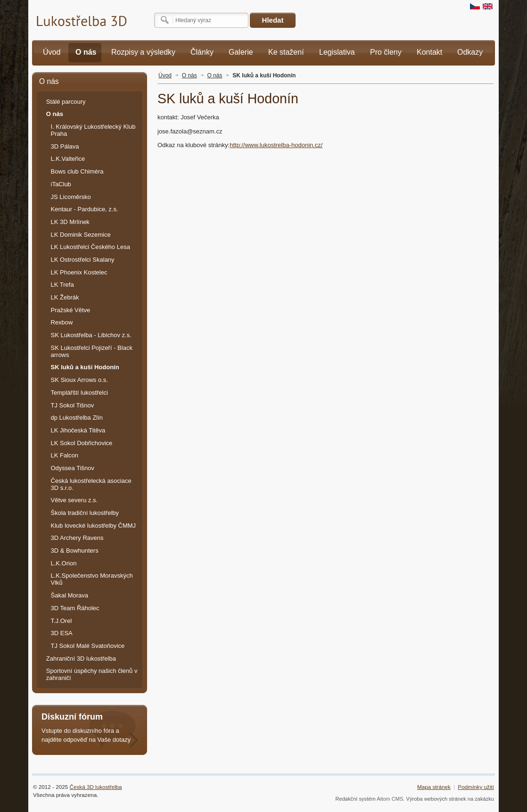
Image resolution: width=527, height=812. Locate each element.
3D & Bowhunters (75, 551)
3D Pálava (65, 146)
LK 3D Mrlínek (70, 222)
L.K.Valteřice (68, 159)
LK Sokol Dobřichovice (82, 443)
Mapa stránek (434, 787)
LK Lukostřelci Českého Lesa (91, 247)
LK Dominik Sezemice (81, 235)
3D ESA (62, 633)
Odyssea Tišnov (73, 468)
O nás (189, 75)
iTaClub (61, 184)
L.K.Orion (64, 563)
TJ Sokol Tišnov (73, 405)
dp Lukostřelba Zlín (77, 418)
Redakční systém (355, 799)
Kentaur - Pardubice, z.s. (85, 209)
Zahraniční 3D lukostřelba (81, 659)
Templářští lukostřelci (79, 393)
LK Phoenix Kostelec (79, 272)
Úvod (165, 75)
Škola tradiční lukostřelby (85, 513)
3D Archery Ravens (77, 538)
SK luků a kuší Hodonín (264, 75)
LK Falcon (65, 455)
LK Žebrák (65, 297)
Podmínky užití (476, 787)
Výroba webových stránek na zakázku (450, 799)
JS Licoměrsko (71, 197)
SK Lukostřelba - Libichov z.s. (91, 335)
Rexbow (62, 322)
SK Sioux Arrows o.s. (79, 380)
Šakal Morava (70, 595)
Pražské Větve (71, 310)
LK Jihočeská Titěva (78, 430)
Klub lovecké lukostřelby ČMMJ (94, 526)
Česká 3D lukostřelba (96, 787)
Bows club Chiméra (77, 171)
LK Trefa (62, 285)
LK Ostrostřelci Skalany (83, 260)
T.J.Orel (62, 621)
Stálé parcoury (66, 102)
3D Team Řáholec (75, 608)
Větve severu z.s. (74, 500)
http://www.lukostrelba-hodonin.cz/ (276, 145)
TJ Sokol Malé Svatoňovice (88, 646)
